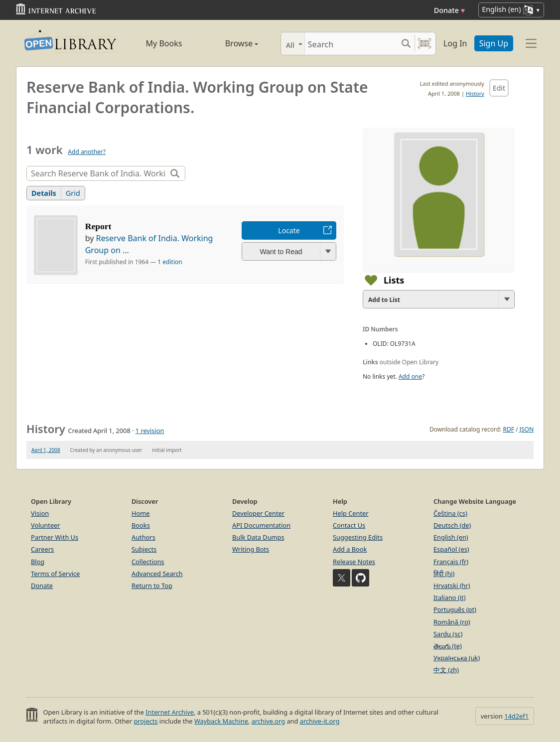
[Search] (351, 44)
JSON (527, 429)
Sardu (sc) (448, 634)
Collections (148, 562)
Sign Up (494, 43)
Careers (42, 549)
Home (140, 513)
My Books (164, 43)
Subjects (144, 549)
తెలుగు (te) (448, 646)
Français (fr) (451, 562)
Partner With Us (55, 537)
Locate (289, 230)
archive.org (268, 721)
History (475, 93)
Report (98, 226)
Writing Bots (251, 549)
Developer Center (258, 513)
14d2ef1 (516, 716)
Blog (38, 562)
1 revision (150, 431)
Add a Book (350, 549)
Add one (410, 376)
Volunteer (46, 525)
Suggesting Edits (358, 537)
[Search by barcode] (424, 44)
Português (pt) (455, 609)
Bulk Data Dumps (258, 537)
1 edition (170, 262)
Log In (455, 43)
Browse (230, 43)
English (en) (451, 537)
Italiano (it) (450, 597)
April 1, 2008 (46, 450)
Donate (450, 10)
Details (44, 193)
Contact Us (349, 525)
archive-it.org (320, 721)
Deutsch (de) (452, 525)
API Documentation (261, 525)
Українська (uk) (457, 658)
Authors (143, 537)
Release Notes (354, 562)
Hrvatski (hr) (452, 586)
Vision (40, 513)
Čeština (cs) (450, 513)
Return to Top (152, 586)
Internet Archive (170, 712)
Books (141, 525)
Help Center (351, 513)
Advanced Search (157, 574)
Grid (73, 193)
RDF (508, 429)
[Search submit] (406, 44)
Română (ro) (452, 622)
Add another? (87, 152)
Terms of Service (55, 574)
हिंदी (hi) (444, 574)
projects (145, 721)
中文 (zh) (446, 670)
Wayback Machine (221, 721)
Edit (499, 88)
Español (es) (451, 549)
